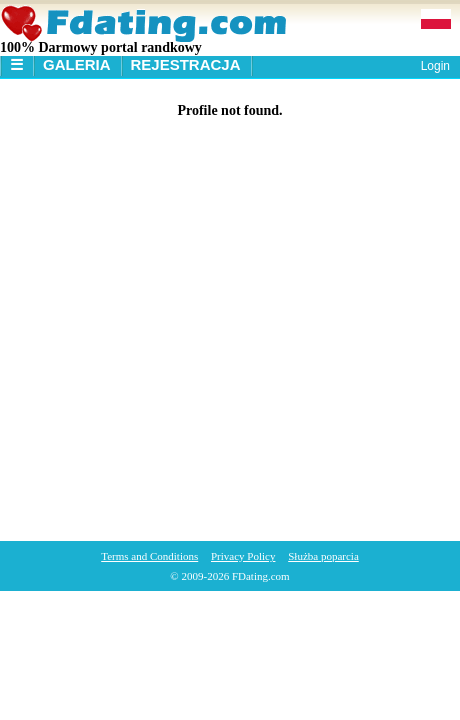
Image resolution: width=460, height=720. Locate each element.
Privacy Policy (243, 556)
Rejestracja (186, 64)
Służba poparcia (323, 556)
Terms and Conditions (149, 556)
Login (435, 66)
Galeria (77, 64)
